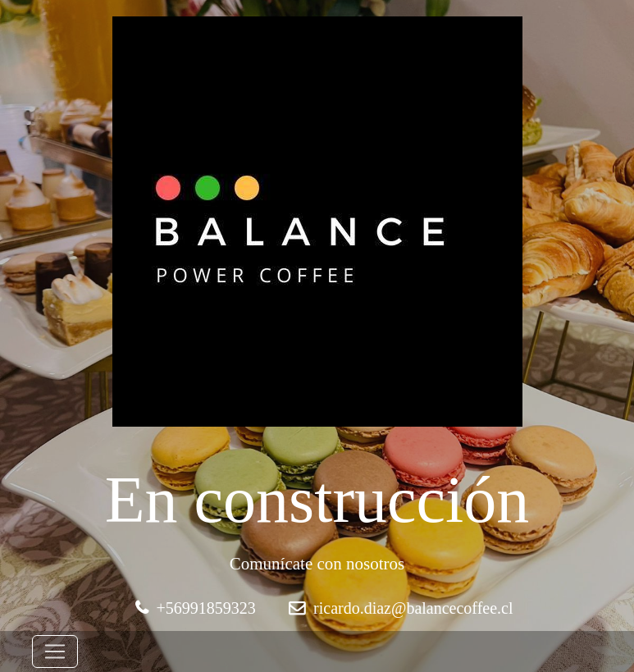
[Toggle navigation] (55, 651)
